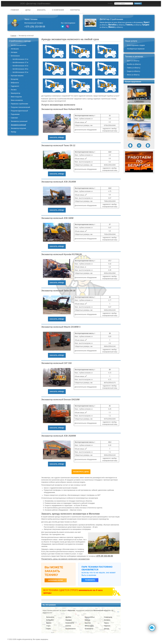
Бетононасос (15, 56)
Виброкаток (15, 83)
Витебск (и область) (134, 64)
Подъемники (15, 114)
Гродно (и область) (133, 71)
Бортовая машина (17, 76)
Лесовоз (14, 90)
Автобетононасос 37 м (20, 62)
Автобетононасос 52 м (20, 72)
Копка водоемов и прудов (136, 45)
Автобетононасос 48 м (20, 69)
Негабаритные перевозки (136, 49)
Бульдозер (15, 79)
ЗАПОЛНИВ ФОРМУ (56, 580)
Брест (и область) (133, 61)
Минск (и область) (133, 75)
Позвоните (90, 580)
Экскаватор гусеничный (19, 121)
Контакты (75, 10)
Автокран (14, 52)
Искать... (111, 3)
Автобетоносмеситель (19, 45)
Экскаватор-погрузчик (18, 128)
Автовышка (15, 49)
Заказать (41, 10)
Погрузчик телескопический (20, 107)
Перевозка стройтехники (19, 104)
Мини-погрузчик (16, 97)
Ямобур (14, 132)
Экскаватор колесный (18, 125)
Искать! (138, 4)
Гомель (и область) (133, 68)
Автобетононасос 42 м (20, 66)
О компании (58, 10)
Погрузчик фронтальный (19, 111)
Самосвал (14, 118)
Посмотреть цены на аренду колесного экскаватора (65, 559)
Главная (15, 10)
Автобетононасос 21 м (20, 59)
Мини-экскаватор (17, 100)
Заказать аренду (57, 138)
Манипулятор (16, 93)
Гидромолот (15, 86)
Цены (28, 10)
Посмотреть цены (81, 472)
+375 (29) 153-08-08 (35, 27)
